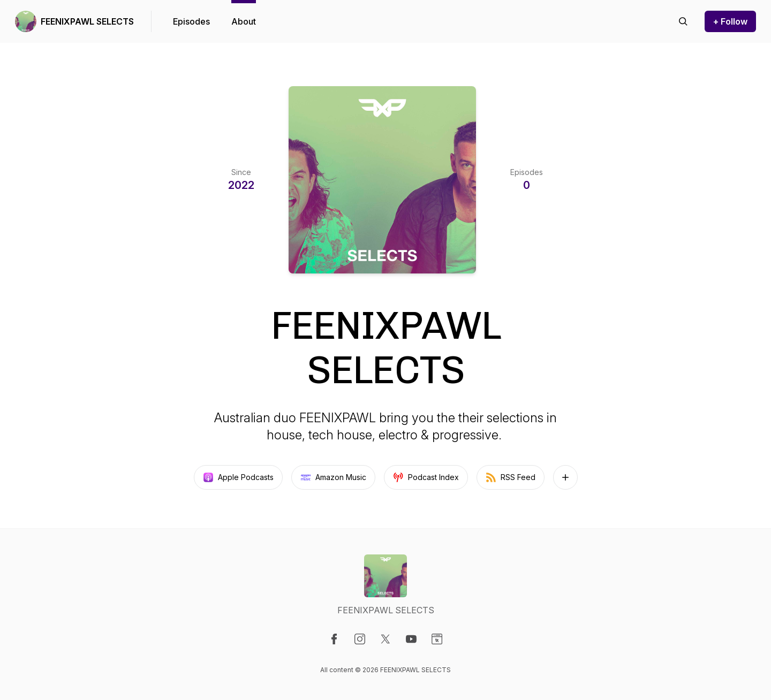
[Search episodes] (683, 21)
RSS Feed (511, 477)
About (244, 21)
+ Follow (730, 21)
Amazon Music (333, 477)
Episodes (191, 21)
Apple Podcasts (238, 477)
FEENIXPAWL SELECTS (87, 21)
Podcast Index (426, 477)
